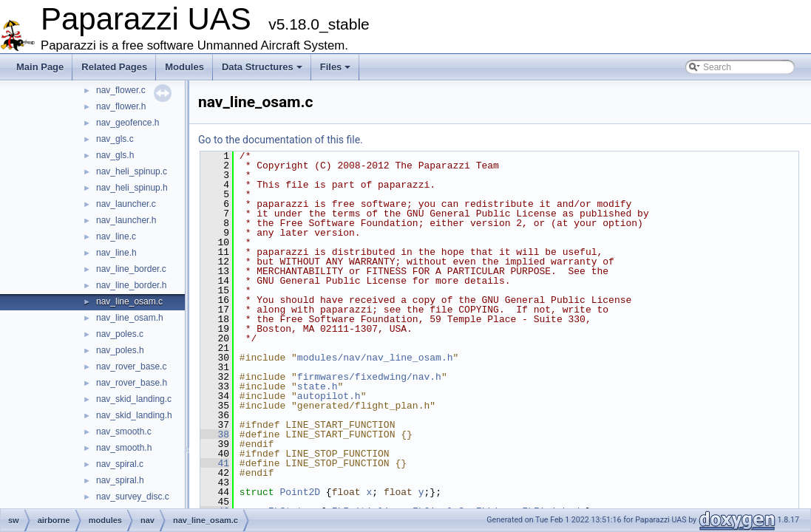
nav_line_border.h (131, 285)
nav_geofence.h (128, 123)
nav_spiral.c (120, 464)
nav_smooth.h (124, 448)
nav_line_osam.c (129, 301)
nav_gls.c (115, 139)
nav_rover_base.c (131, 366)
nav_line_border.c (131, 269)
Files (336, 67)
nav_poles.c (120, 334)
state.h (318, 386)
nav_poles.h (120, 350)
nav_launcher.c (126, 204)
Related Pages (114, 67)
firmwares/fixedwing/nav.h (369, 377)
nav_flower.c (121, 90)
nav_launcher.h (126, 220)
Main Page (40, 67)
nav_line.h (116, 253)
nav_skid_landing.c (134, 399)
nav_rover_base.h (132, 383)
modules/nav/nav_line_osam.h (375, 358)
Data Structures (262, 67)
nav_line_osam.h (130, 318)
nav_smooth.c (124, 432)
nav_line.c (116, 236)
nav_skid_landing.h (134, 415)
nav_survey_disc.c (133, 497)
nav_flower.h (121, 106)
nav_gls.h (115, 155)
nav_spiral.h (120, 480)
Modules (184, 67)
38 (215, 434)
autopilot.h (329, 396)
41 (215, 463)
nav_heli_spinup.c (132, 171)
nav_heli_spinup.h (132, 188)
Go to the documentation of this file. (281, 140)
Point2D (300, 492)
